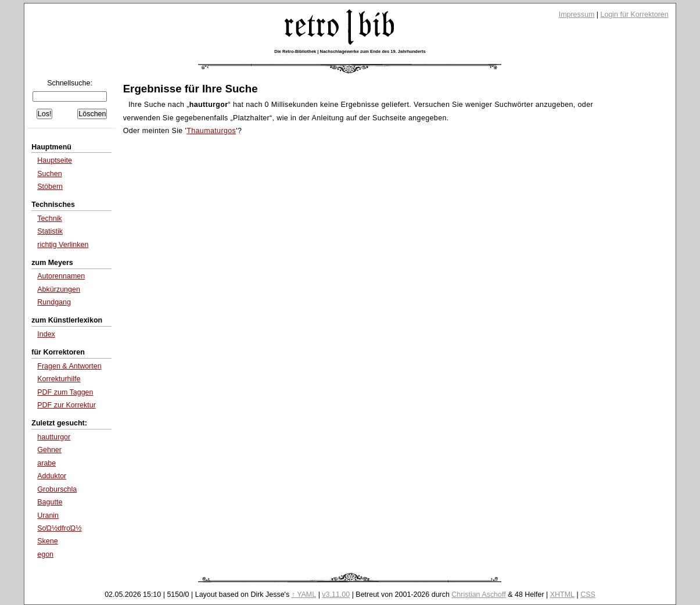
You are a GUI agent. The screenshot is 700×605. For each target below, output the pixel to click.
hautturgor (54, 437)
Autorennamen (61, 276)
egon (45, 554)
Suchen (49, 174)
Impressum (577, 15)
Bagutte (50, 502)
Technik (49, 219)
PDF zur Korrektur (67, 405)
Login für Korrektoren (635, 15)
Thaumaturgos (211, 131)
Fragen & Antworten (69, 366)
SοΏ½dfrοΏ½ (59, 528)
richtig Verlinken (63, 245)
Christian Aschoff (478, 595)
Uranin (48, 515)
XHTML (562, 595)
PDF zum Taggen (65, 392)
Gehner (49, 450)
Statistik (50, 231)
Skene (47, 541)
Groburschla (57, 489)
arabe (46, 463)
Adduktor (52, 476)
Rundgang (54, 302)
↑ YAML (304, 595)
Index (46, 334)
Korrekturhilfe (59, 379)
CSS (588, 595)
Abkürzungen (59, 289)
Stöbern (50, 187)
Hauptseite (55, 160)
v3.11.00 (336, 595)
